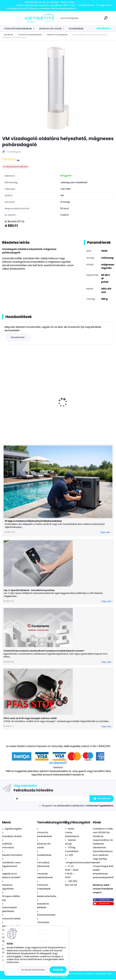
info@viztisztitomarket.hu (80, 863)
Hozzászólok (18, 338)
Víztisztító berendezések (18, 29)
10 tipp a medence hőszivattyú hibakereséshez (33, 522)
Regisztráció (105, 5)
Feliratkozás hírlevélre (33, 791)
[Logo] (20, 18)
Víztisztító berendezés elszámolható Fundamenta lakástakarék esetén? (44, 652)
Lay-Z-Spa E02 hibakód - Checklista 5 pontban (29, 591)
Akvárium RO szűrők (50, 29)
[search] (96, 19)
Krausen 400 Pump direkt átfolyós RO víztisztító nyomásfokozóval (25, 410)
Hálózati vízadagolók (57, 35)
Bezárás (58, 970)
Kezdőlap (9, 35)
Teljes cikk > (106, 533)
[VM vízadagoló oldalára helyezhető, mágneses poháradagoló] (58, 88)
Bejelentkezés (88, 5)
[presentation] (4, 398)
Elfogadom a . (78, 806)
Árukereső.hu (58, 768)
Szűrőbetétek (76, 29)
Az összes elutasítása (33, 970)
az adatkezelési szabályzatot (69, 806)
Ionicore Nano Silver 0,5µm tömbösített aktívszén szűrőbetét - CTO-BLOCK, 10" (83, 408)
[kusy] (71, 434)
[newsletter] (102, 799)
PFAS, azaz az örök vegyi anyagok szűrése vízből (30, 719)
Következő (103, 28)
